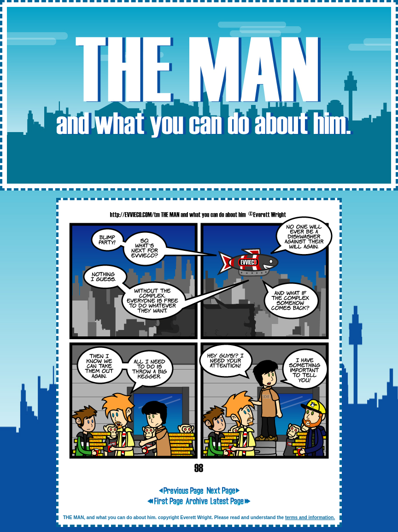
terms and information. (310, 518)
